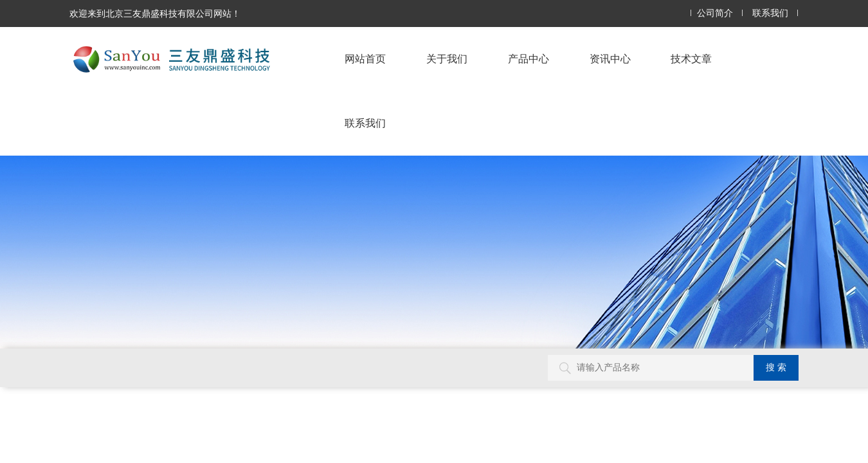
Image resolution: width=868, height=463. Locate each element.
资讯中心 (610, 59)
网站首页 (365, 59)
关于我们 (447, 59)
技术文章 (691, 59)
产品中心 (529, 59)
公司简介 (715, 13)
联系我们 (770, 13)
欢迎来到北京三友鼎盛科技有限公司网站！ (155, 14)
